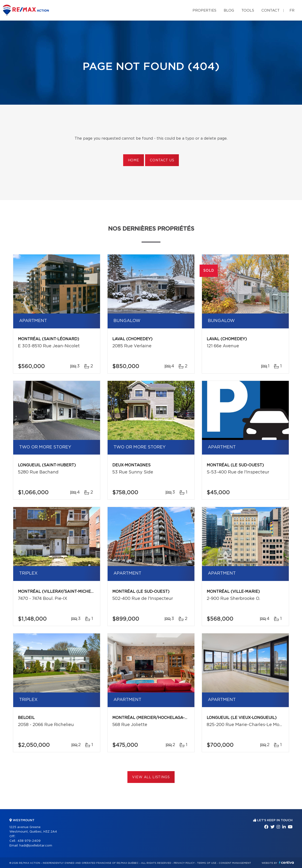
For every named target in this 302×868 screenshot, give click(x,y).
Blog (229, 11)
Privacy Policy (184, 863)
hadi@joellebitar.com (36, 846)
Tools (248, 11)
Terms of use (207, 863)
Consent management (235, 863)
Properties (204, 11)
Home (134, 160)
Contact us (162, 160)
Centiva (286, 862)
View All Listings (151, 777)
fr (292, 11)
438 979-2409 (29, 841)
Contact (271, 11)
